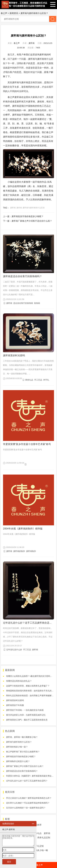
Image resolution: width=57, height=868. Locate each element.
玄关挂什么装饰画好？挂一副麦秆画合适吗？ (26, 808)
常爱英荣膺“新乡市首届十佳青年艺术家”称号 (27, 444)
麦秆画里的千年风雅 (15, 705)
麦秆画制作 (31, 551)
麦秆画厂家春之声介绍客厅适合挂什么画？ (32, 221)
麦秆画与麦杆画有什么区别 (34, 208)
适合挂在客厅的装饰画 (23, 303)
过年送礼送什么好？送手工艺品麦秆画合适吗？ (29, 623)
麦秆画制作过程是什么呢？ (18, 761)
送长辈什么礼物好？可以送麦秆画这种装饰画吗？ (28, 803)
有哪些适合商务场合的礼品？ (19, 681)
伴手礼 (46, 380)
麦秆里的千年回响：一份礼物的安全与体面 (25, 710)
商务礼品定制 (44, 838)
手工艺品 (38, 380)
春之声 (4, 13)
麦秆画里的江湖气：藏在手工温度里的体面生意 (27, 720)
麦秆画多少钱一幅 (39, 850)
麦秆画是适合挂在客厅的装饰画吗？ (22, 276)
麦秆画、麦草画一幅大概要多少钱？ (22, 737)
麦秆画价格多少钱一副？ (17, 747)
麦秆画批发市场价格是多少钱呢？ (28, 216)
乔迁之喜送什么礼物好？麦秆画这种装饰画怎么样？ (29, 798)
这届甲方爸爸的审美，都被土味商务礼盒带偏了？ (28, 686)
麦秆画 (32, 43)
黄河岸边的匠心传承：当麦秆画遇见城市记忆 (26, 715)
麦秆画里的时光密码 (14, 355)
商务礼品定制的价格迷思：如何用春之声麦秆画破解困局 (31, 696)
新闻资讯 (14, 13)
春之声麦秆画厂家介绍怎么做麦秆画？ (23, 752)
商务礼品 (29, 380)
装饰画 (37, 303)
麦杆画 (25, 82)
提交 (9, 862)
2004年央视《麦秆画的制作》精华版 (23, 529)
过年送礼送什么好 (14, 650)
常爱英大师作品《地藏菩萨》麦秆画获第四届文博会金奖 (31, 776)
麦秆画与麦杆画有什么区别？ (34, 13)
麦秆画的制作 (19, 551)
